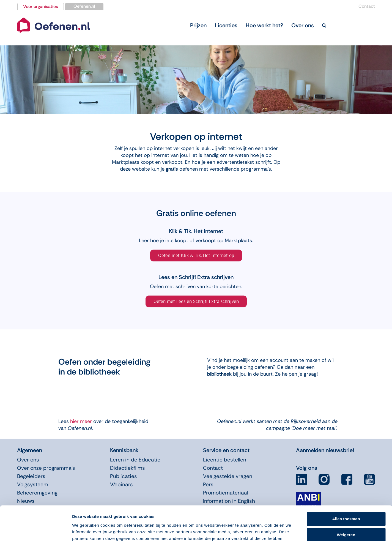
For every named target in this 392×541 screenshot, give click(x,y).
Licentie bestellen (225, 460)
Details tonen (85, 530)
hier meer (80, 421)
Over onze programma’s (46, 468)
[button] (324, 25)
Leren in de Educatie (135, 460)
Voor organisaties (41, 6)
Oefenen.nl (84, 6)
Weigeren (346, 505)
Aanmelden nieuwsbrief (325, 450)
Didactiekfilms (128, 468)
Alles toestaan (346, 489)
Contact (367, 6)
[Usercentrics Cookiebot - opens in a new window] (36, 530)
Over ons (28, 460)
